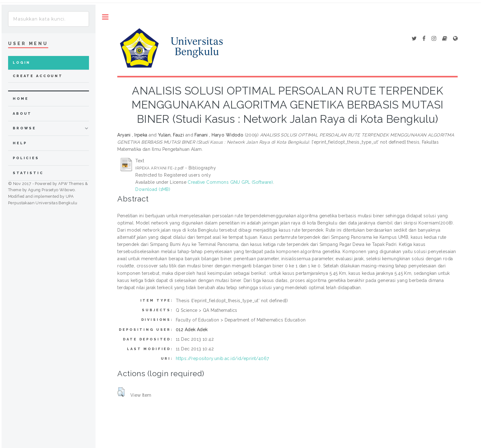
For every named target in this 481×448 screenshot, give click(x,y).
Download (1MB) (153, 189)
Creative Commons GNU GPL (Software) (230, 182)
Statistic (28, 173)
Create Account (38, 76)
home (21, 99)
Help (20, 143)
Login (22, 63)
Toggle (105, 17)
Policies (26, 158)
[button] (121, 392)
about (22, 114)
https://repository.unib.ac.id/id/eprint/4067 (222, 358)
